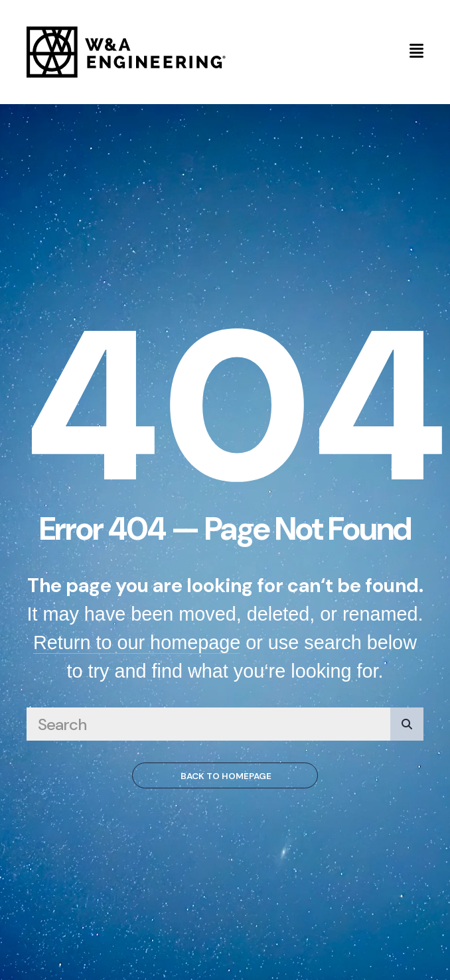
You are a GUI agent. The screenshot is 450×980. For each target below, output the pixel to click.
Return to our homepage (137, 643)
